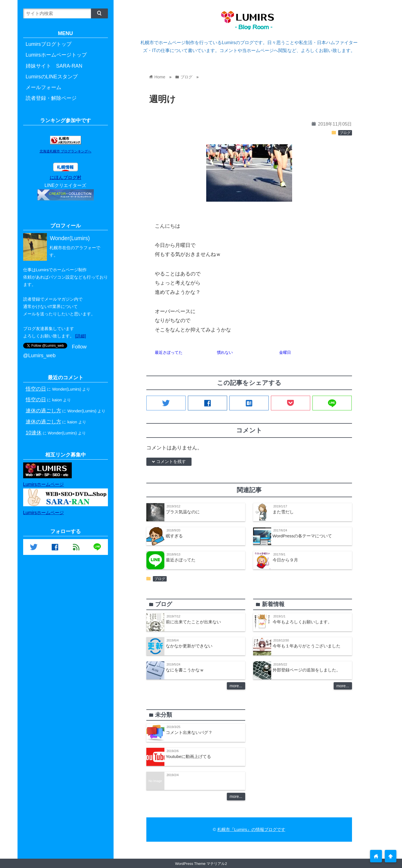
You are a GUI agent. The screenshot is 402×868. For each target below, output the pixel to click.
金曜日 (285, 352)
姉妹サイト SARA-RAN (54, 66)
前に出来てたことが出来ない (193, 622)
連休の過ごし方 (44, 411)
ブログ (345, 133)
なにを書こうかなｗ (185, 670)
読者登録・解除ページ (51, 98)
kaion (57, 400)
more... (236, 686)
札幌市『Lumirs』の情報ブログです (251, 829)
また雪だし (283, 512)
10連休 (34, 433)
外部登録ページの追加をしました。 (307, 670)
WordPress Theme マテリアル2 (201, 864)
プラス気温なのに (183, 512)
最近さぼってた (169, 352)
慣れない (225, 352)
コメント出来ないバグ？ (189, 732)
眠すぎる (174, 536)
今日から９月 (285, 560)
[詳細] (81, 336)
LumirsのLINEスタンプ (52, 77)
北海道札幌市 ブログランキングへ (65, 151)
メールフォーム (44, 87)
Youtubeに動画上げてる (189, 756)
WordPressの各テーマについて (302, 536)
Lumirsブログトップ (49, 44)
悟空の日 (36, 389)
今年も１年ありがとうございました (307, 646)
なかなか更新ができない (189, 646)
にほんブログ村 (66, 177)
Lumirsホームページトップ (56, 55)
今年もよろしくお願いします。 (302, 622)
